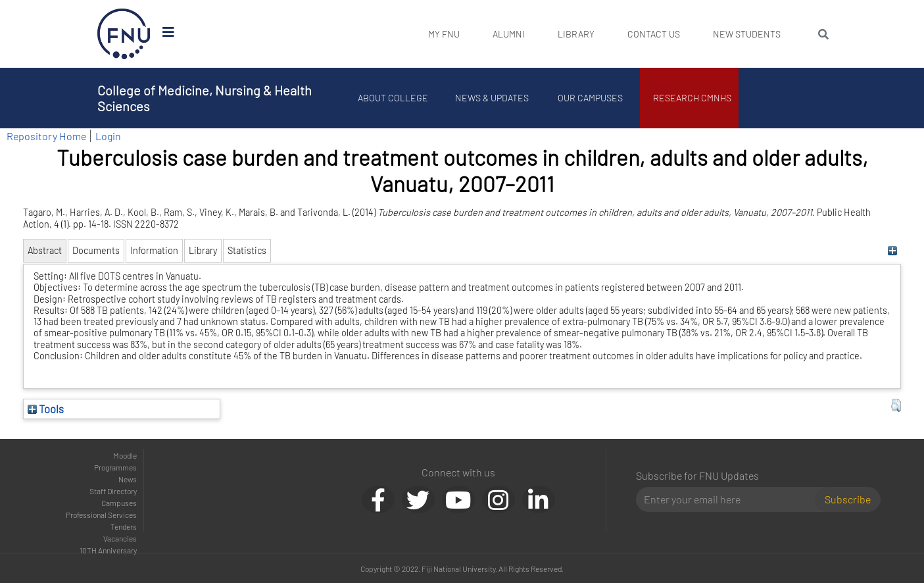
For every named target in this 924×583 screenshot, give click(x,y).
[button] (896, 405)
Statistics (247, 250)
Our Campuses (590, 98)
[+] (893, 250)
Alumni (509, 34)
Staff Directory (113, 491)
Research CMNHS (692, 98)
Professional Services (101, 515)
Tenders (124, 526)
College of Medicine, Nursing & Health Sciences (205, 98)
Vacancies (120, 538)
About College (393, 98)
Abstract (45, 250)
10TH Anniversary (108, 550)
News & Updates (492, 98)
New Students (747, 34)
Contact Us (654, 34)
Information (154, 250)
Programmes (115, 467)
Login (108, 136)
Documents (96, 250)
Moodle (125, 455)
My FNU (444, 34)
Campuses (119, 503)
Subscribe (848, 499)
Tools (46, 409)
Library (576, 34)
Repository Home (46, 136)
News (128, 479)
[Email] (731, 499)
